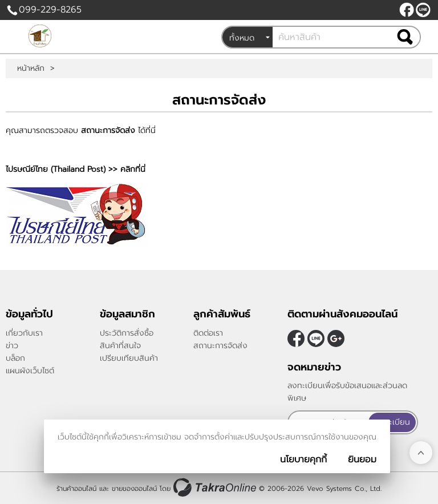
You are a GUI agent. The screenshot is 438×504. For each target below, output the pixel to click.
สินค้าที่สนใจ (120, 346)
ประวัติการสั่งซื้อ (127, 333)
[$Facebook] (407, 10)
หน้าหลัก (31, 68)
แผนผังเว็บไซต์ (30, 371)
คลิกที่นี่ (133, 169)
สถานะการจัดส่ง (220, 346)
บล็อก (15, 358)
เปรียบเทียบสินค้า (129, 358)
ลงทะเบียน (392, 422)
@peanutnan (423, 10)
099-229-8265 (50, 10)
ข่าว (12, 346)
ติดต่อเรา (208, 333)
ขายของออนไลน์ (134, 489)
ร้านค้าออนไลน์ (76, 489)
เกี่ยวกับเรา (24, 333)
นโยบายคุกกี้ (303, 459)
